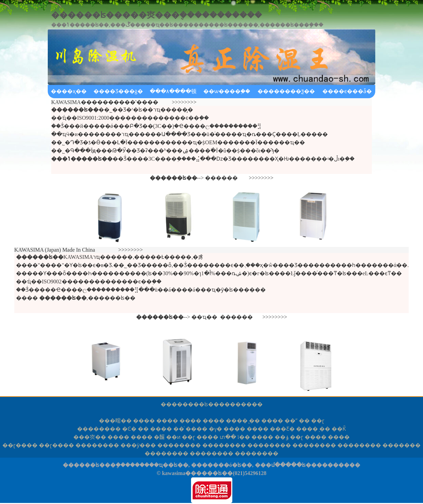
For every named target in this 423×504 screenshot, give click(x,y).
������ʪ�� (195, 404)
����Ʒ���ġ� (118, 91)
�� (304, 421)
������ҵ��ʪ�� (159, 465)
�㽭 (115, 421)
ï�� (244, 437)
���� (144, 421)
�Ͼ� (129, 429)
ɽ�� (20, 445)
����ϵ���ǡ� (347, 91)
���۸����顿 (173, 91)
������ (221, 178)
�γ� (215, 429)
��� (402, 445)
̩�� (325, 429)
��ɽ (318, 421)
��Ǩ (339, 429)
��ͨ (179, 429)
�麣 (159, 437)
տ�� (228, 437)
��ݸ (282, 437)
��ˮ (291, 421)
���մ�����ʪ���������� (308, 465)
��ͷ (173, 437)
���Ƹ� (282, 429)
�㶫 (90, 437)
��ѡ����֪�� (227, 91)
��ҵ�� (204, 317)
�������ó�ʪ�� (222, 465)
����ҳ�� (69, 91)
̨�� (254, 421)
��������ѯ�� (286, 91)
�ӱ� (138, 445)
